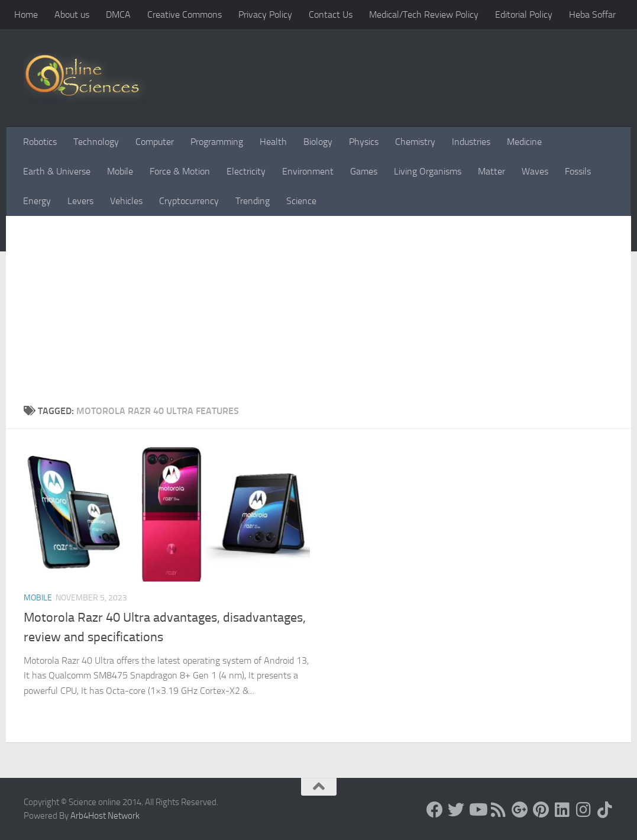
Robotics (40, 142)
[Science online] (435, 810)
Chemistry (415, 142)
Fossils (578, 171)
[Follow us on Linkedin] (562, 810)
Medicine (524, 142)
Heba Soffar (592, 14)
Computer (155, 142)
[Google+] (520, 810)
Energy (37, 201)
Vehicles (126, 201)
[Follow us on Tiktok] (605, 810)
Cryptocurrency (189, 201)
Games (364, 171)
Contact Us (331, 14)
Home (26, 14)
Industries (471, 142)
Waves (535, 171)
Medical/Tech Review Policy (424, 14)
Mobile (120, 171)
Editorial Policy (524, 14)
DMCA (118, 14)
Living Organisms (428, 171)
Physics (364, 142)
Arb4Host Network (105, 816)
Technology (96, 142)
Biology (318, 142)
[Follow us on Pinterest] (541, 810)
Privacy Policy (265, 14)
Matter (492, 171)
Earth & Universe (57, 171)
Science (301, 201)
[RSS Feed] (499, 810)
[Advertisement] (318, 315)
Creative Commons (185, 14)
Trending (253, 201)
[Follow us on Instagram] (584, 810)
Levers (80, 201)
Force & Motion (180, 171)
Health (273, 142)
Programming (217, 142)
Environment (308, 171)
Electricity (246, 171)
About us (72, 14)
